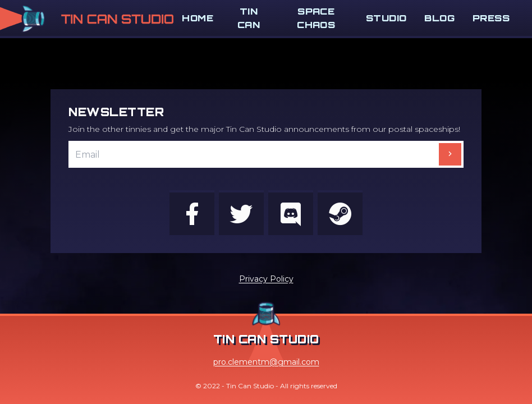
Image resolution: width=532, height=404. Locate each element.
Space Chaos (316, 18)
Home (198, 18)
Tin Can (249, 18)
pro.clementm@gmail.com (266, 362)
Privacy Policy (266, 279)
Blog (439, 18)
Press (491, 18)
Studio (386, 18)
